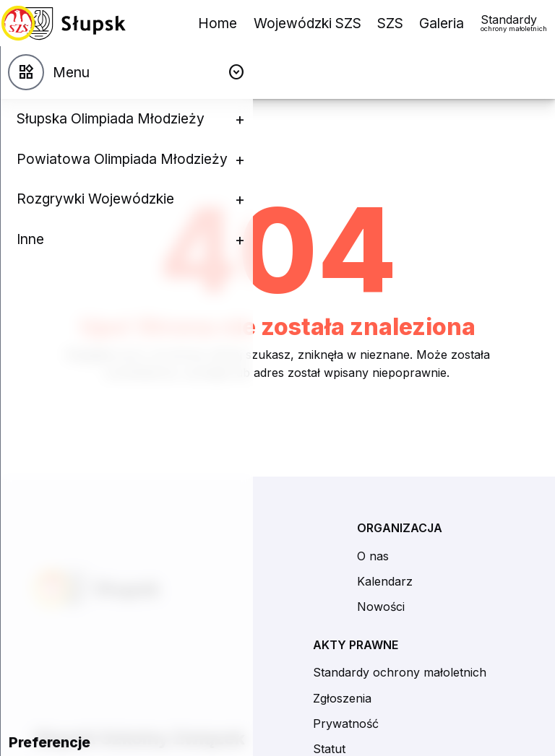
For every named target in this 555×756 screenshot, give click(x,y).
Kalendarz (385, 581)
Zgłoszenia (342, 698)
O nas (373, 556)
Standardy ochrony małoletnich (400, 672)
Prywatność (346, 724)
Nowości (381, 607)
